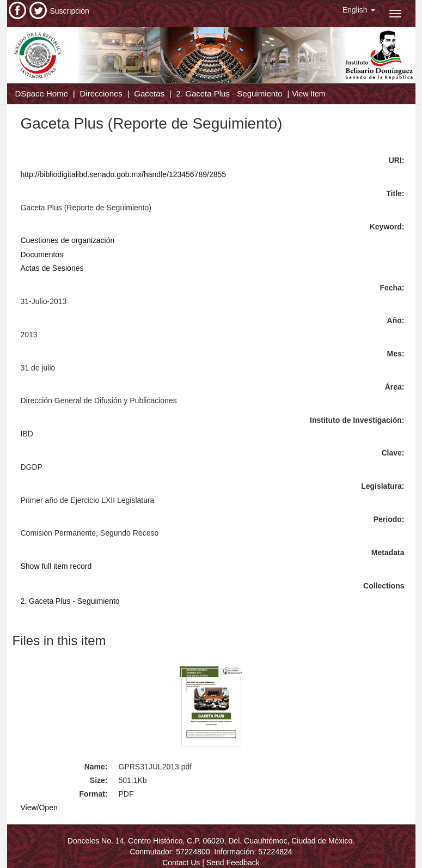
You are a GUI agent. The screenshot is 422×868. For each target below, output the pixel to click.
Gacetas (149, 93)
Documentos (42, 254)
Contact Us (181, 863)
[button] (359, 10)
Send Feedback (233, 863)
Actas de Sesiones (52, 268)
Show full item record (56, 566)
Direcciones (101, 93)
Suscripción (70, 11)
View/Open (39, 808)
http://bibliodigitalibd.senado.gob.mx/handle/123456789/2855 (124, 174)
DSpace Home (42, 93)
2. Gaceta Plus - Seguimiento (230, 93)
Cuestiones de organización (68, 240)
